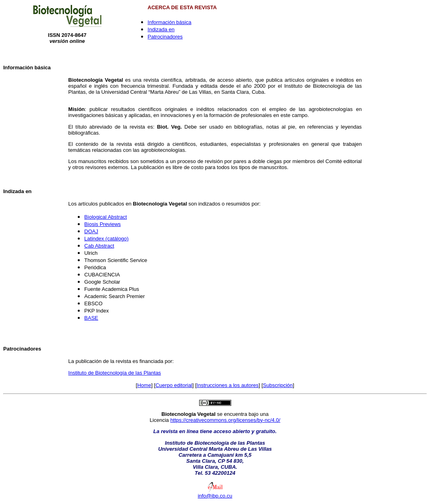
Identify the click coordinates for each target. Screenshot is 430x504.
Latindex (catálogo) (106, 239)
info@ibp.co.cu (215, 496)
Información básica (169, 22)
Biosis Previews (102, 224)
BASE (91, 318)
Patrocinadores (165, 37)
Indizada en (161, 29)
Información (18, 68)
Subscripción (278, 385)
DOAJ (91, 231)
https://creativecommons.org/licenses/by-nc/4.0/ (225, 420)
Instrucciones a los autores (228, 385)
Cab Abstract (99, 246)
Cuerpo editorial (174, 385)
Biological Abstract (105, 217)
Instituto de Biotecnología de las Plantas (114, 373)
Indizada (14, 191)
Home (144, 385)
